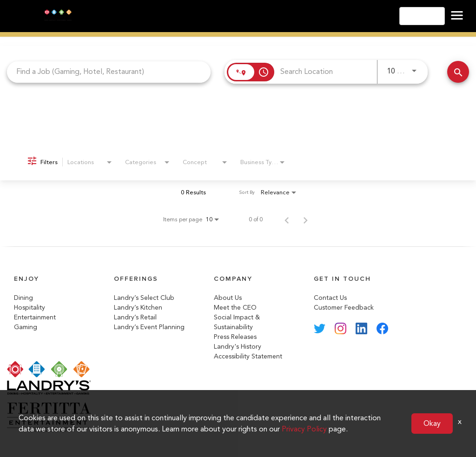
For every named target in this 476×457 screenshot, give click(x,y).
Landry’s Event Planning (149, 327)
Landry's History (238, 347)
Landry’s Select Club (144, 298)
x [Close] (460, 421)
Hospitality (30, 308)
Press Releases (235, 337)
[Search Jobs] (458, 72)
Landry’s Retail (135, 317)
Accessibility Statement (248, 356)
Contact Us (330, 298)
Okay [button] (432, 423)
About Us (228, 298)
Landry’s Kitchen (138, 308)
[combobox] (109, 72)
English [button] (422, 16)
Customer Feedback (344, 308)
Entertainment (35, 317)
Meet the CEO (235, 308)
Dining (23, 298)
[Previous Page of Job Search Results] (287, 219)
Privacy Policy (304, 429)
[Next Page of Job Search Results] (305, 219)
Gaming (26, 327)
